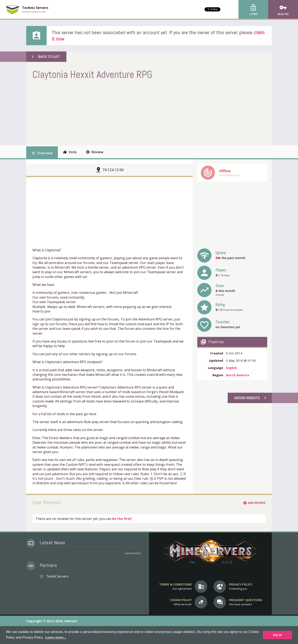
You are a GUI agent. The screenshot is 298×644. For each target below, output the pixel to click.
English (231, 368)
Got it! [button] (277, 635)
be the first (122, 519)
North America (238, 375)
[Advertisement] (108, 112)
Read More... (134, 553)
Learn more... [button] (56, 637)
